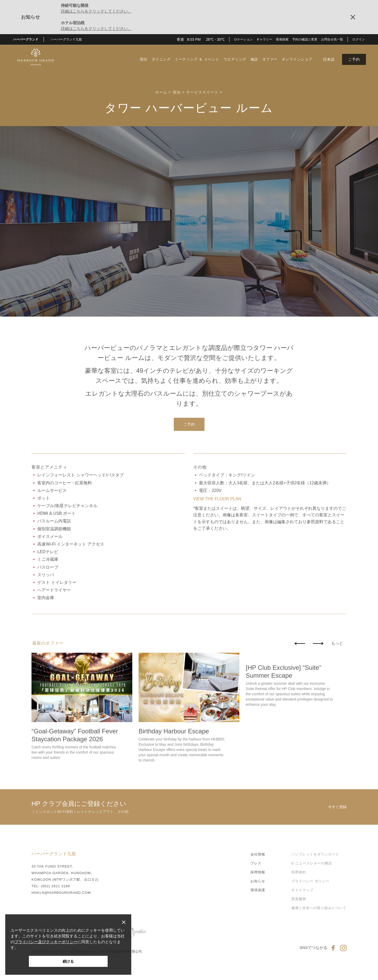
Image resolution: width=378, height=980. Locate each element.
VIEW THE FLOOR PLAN (217, 530)
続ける (68, 961)
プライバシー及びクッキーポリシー (46, 942)
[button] (68, 39)
